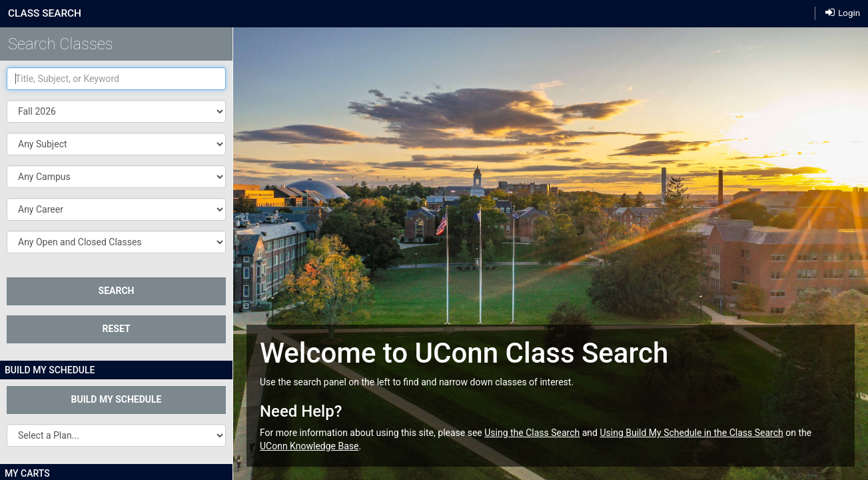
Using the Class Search (532, 433)
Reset (116, 329)
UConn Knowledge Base (309, 446)
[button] (116, 144)
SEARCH (117, 291)
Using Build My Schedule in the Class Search (691, 433)
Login (843, 12)
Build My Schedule (117, 399)
